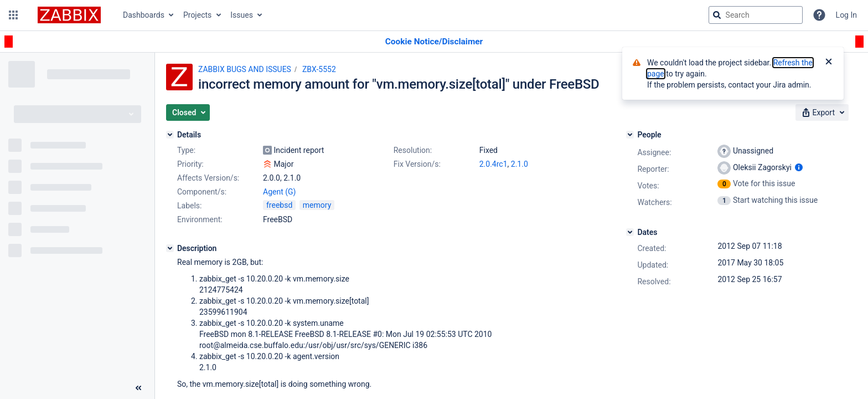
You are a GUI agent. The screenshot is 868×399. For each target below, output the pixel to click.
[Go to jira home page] (69, 15)
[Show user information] (799, 167)
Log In (846, 15)
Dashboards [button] (144, 15)
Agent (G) (279, 192)
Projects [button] (197, 15)
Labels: (189, 206)
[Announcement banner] (434, 42)
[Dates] (630, 232)
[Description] (170, 248)
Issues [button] (242, 15)
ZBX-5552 (319, 69)
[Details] (170, 135)
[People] (630, 135)
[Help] (819, 15)
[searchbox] (756, 15)
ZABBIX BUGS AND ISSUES (245, 69)
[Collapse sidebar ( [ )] (138, 388)
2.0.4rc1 (494, 164)
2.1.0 (520, 164)
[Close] (829, 63)
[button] (13, 15)
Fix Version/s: (417, 164)
